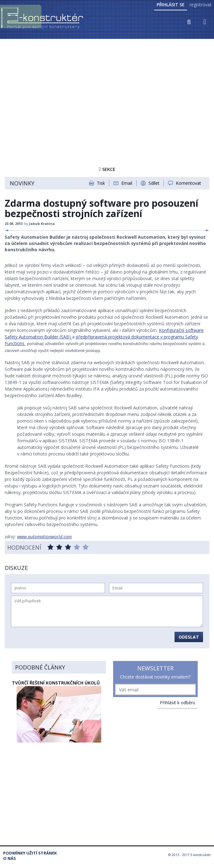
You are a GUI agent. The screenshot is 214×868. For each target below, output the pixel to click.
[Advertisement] (107, 87)
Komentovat (188, 183)
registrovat (201, 5)
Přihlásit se (171, 5)
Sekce (107, 169)
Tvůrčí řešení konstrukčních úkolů (56, 683)
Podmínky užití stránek (30, 853)
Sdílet (154, 183)
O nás (10, 858)
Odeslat (189, 637)
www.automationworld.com (44, 537)
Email (127, 183)
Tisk (101, 183)
